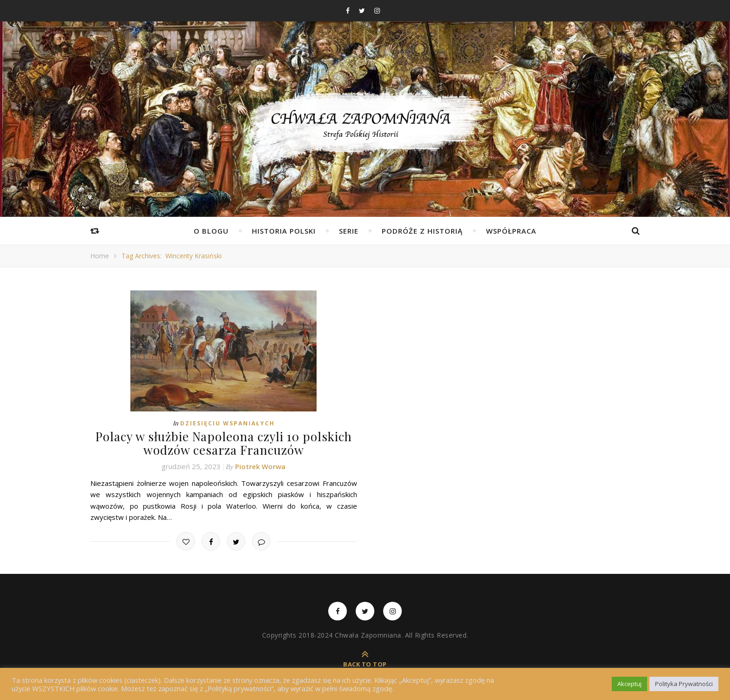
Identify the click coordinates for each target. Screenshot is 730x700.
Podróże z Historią (422, 231)
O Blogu (211, 231)
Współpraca (511, 231)
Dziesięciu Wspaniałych (227, 423)
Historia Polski (284, 231)
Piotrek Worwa (260, 466)
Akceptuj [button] (629, 684)
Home (100, 256)
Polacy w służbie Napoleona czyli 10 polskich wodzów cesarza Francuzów (224, 443)
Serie (349, 231)
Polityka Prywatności (684, 684)
